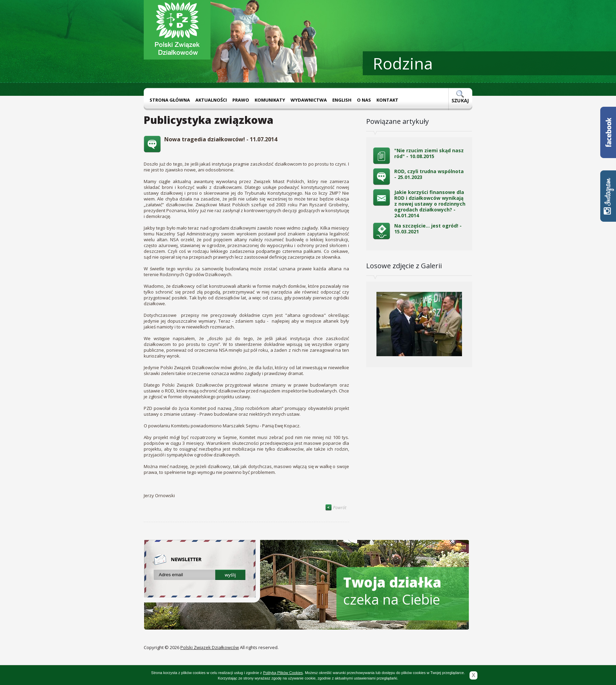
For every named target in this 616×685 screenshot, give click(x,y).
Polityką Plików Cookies (283, 673)
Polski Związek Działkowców (210, 647)
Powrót (336, 508)
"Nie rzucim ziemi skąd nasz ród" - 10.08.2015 (429, 153)
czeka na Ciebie (392, 591)
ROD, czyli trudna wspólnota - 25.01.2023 (429, 174)
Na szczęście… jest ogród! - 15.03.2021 (428, 229)
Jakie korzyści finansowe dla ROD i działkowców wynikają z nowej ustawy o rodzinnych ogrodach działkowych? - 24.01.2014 (430, 204)
